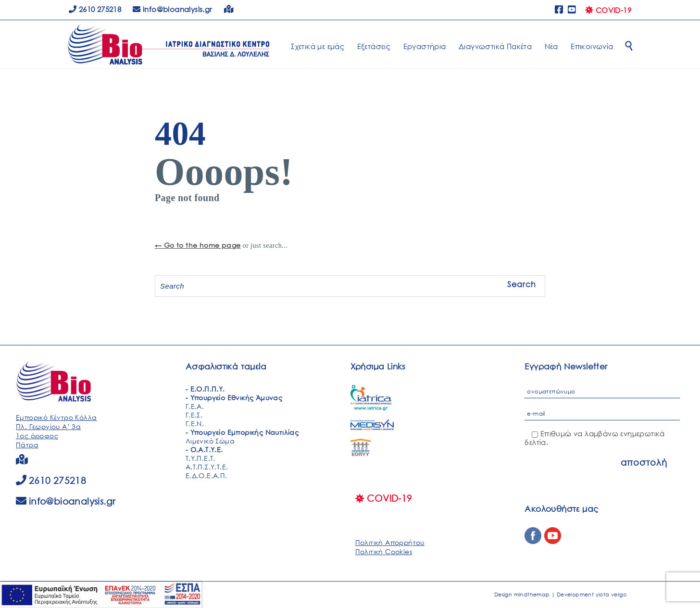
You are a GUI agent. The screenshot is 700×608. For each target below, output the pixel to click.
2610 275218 (95, 9)
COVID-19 (608, 10)
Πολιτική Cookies (384, 551)
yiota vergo (611, 595)
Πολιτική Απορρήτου (390, 542)
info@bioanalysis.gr (72, 501)
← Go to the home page (198, 245)
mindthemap (532, 595)
